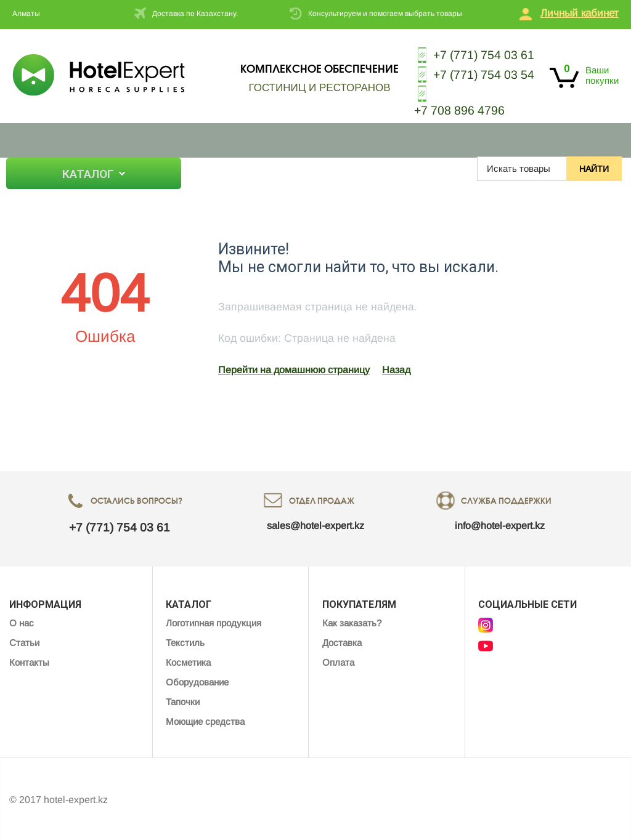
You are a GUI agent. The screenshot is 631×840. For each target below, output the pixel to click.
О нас (217, 169)
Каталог (90, 174)
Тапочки (183, 700)
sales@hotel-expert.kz (315, 524)
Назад (396, 368)
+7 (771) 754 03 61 (472, 55)
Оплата (338, 660)
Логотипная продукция (214, 621)
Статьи (258, 169)
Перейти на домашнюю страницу (294, 368)
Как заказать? (352, 621)
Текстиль (185, 641)
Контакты (308, 169)
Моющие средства (205, 720)
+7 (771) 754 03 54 (472, 74)
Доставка (342, 641)
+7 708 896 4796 (456, 109)
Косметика (188, 660)
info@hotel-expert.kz (500, 524)
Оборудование (197, 680)
